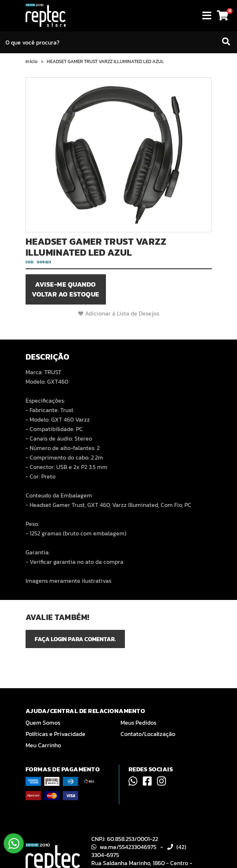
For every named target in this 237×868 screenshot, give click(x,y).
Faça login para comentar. (75, 639)
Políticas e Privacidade (56, 734)
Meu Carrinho (43, 745)
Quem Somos (43, 722)
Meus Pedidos (138, 722)
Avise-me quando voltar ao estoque (66, 289)
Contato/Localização (148, 734)
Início (32, 62)
